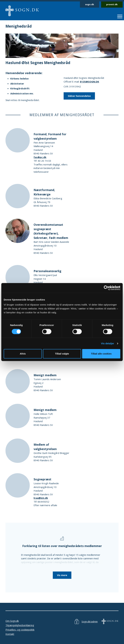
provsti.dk (112, 4)
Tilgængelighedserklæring (20, 625)
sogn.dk (90, 4)
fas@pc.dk (40, 157)
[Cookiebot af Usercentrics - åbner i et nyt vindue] (106, 288)
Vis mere (62, 575)
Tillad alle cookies (101, 354)
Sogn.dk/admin (90, 621)
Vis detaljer (108, 343)
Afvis (23, 354)
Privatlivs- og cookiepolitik (20, 630)
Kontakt (10, 634)
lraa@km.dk (41, 498)
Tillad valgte (62, 354)
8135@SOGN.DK (90, 82)
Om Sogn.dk (12, 621)
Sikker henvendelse (79, 96)
